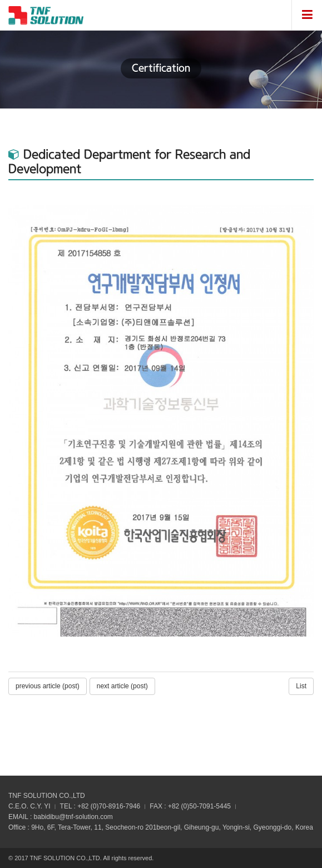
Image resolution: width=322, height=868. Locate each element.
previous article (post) (48, 686)
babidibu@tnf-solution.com (73, 817)
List (301, 686)
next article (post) (122, 686)
